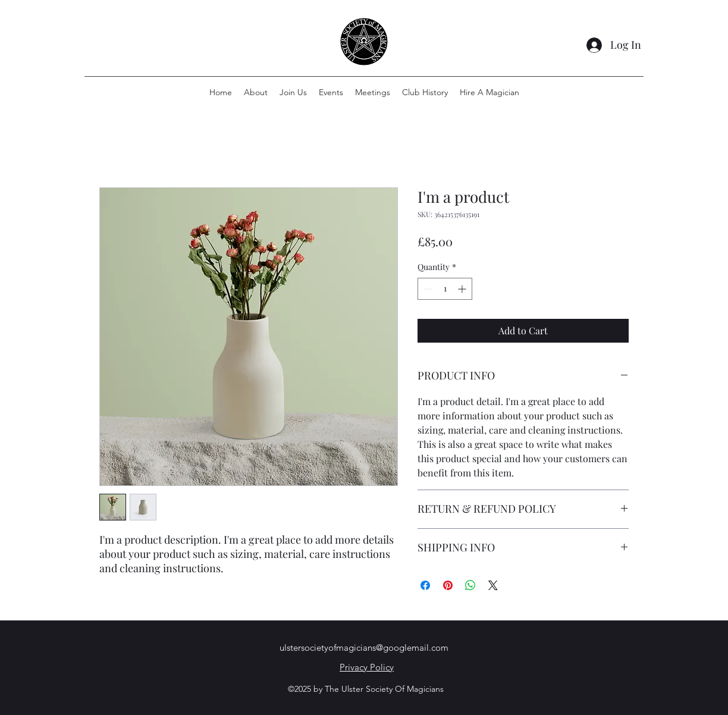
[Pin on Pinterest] (448, 585)
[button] (425, 92)
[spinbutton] (445, 289)
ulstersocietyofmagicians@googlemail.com (364, 647)
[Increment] (463, 289)
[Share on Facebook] (425, 585)
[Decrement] (427, 289)
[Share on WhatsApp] (470, 585)
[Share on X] (493, 585)
